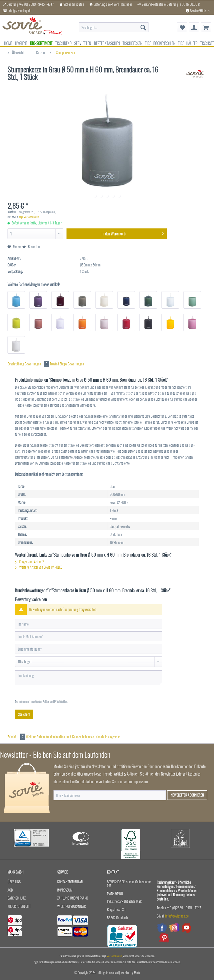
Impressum (65, 890)
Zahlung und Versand (73, 898)
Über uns (14, 882)
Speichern (24, 714)
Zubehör (17, 737)
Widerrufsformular (71, 906)
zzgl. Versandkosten (29, 217)
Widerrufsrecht (19, 906)
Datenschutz (17, 898)
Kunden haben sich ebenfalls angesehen (97, 737)
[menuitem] (114, 27)
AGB (10, 890)
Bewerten (31, 247)
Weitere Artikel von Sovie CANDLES (39, 567)
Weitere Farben (35, 737)
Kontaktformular (70, 882)
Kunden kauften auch (58, 737)
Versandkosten (114, 956)
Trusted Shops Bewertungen (67, 364)
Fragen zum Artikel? (29, 562)
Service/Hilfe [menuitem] (196, 11)
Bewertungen (37, 364)
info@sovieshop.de (19, 10)
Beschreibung (16, 364)
